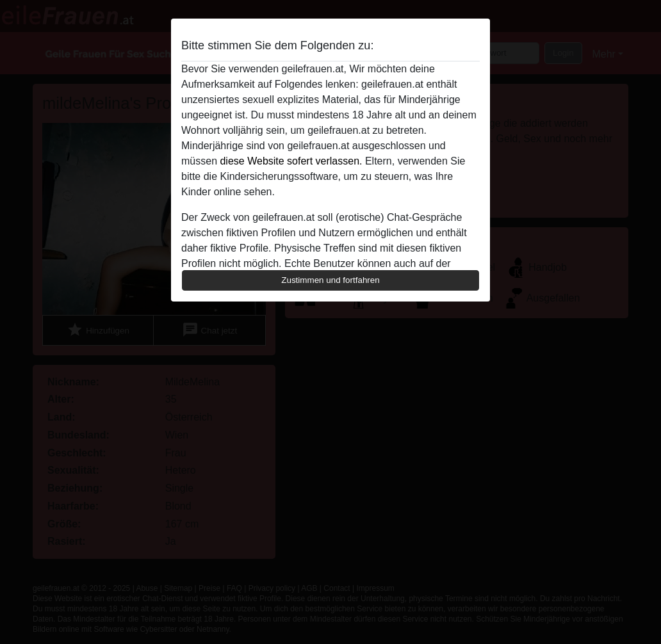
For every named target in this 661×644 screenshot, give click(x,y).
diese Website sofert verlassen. (291, 161)
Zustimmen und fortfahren (330, 280)
